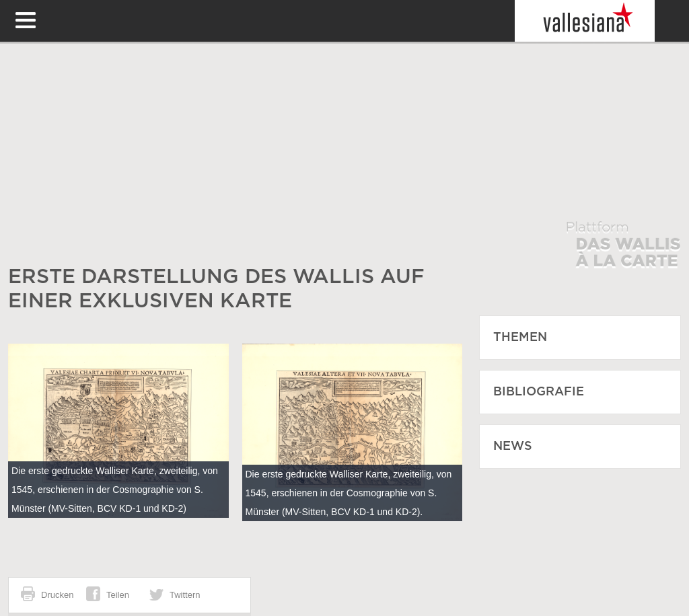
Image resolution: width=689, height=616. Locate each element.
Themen (520, 338)
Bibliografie (539, 392)
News (513, 447)
